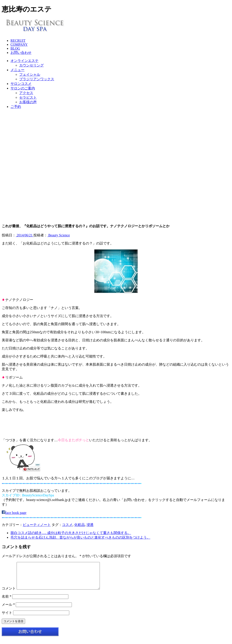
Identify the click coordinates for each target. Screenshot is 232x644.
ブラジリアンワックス (37, 79)
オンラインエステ (24, 61)
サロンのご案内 (23, 88)
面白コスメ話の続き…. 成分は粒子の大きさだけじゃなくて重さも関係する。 (71, 533)
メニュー (17, 70)
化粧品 (80, 525)
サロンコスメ (21, 84)
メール (8, 610)
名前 (7, 602)
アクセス (26, 93)
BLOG (15, 48)
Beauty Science (59, 235)
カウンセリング (31, 65)
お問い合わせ (21, 53)
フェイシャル (30, 74)
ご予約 (16, 107)
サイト (7, 618)
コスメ (67, 525)
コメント (9, 594)
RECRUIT (18, 41)
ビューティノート (37, 525)
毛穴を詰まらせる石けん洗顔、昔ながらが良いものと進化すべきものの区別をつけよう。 (80, 537)
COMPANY (19, 45)
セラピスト (28, 97)
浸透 (90, 525)
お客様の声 (28, 102)
